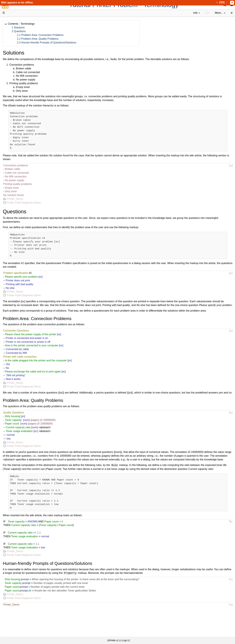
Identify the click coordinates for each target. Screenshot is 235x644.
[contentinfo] (197, 13)
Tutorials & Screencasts (23, 48)
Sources (14, 85)
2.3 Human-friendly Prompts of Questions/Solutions (95, 43)
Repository (15, 89)
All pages (14, 115)
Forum (13, 100)
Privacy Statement (20, 130)
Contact (13, 126)
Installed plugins (18, 122)
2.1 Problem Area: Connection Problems (88, 35)
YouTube (14, 104)
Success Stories (18, 33)
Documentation (18, 52)
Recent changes (18, 118)
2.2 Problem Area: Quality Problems (86, 39)
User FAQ (15, 55)
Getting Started (18, 70)
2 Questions (67, 31)
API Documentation (20, 81)
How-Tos (14, 74)
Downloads (15, 29)
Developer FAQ (18, 78)
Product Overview (19, 26)
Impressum (27, 126)
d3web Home (11, 20)
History (13, 37)
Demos (13, 59)
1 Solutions (66, 27)
